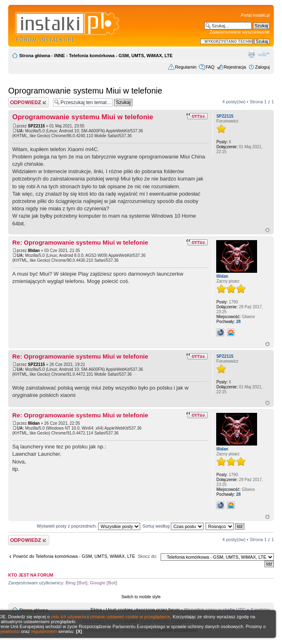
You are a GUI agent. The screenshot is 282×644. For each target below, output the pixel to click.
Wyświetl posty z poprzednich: (88, 526)
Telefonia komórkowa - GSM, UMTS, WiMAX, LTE (121, 56)
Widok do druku (251, 54)
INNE (60, 56)
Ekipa (96, 610)
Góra (267, 230)
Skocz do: (148, 556)
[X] (79, 631)
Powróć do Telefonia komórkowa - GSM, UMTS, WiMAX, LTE (74, 556)
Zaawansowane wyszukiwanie (240, 32)
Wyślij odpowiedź (29, 102)
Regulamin (186, 67)
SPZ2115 (36, 126)
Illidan (34, 251)
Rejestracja (235, 67)
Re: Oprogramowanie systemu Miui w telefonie (80, 242)
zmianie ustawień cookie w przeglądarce (130, 617)
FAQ (210, 67)
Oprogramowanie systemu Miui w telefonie (85, 91)
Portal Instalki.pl (255, 15)
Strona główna (35, 56)
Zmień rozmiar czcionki (264, 54)
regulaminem (44, 631)
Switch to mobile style (141, 597)
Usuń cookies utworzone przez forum (143, 610)
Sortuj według (173, 526)
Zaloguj (262, 67)
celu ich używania (69, 617)
